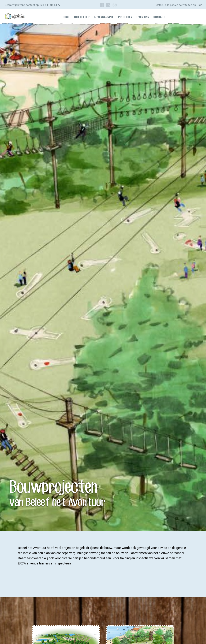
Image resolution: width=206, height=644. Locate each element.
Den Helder (82, 17)
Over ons (143, 17)
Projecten (125, 17)
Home (66, 17)
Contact (159, 17)
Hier (199, 5)
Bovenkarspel (104, 17)
